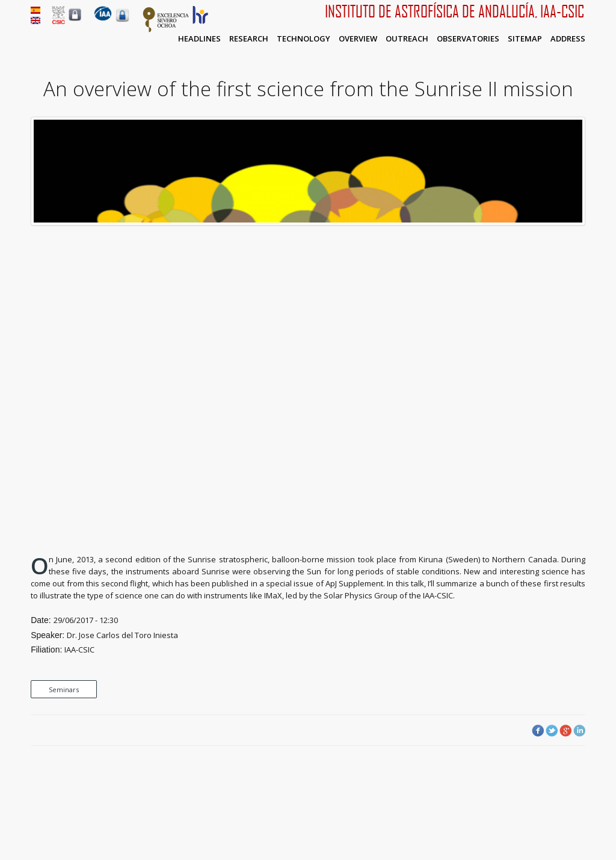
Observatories (468, 38)
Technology (303, 38)
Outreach (407, 38)
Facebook (538, 731)
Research (249, 38)
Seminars (64, 690)
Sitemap (525, 38)
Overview (358, 38)
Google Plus (565, 731)
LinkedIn (579, 731)
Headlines (199, 38)
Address (568, 38)
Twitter (552, 731)
